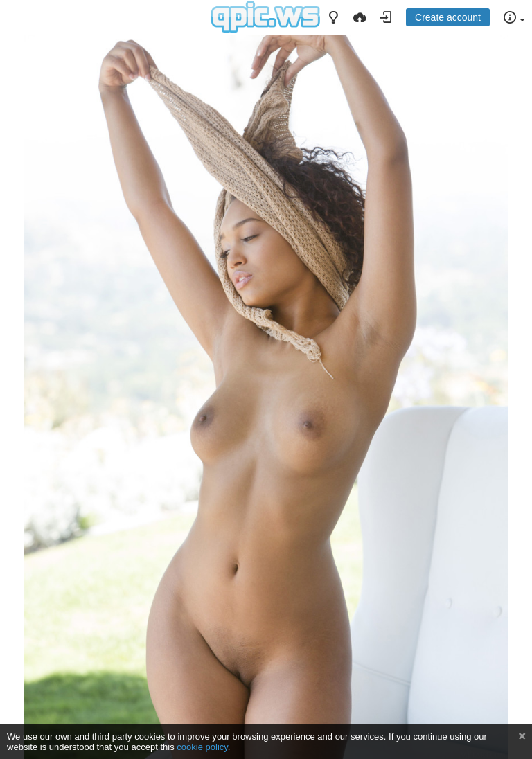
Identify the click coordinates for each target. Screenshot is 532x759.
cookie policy (202, 747)
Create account (448, 17)
